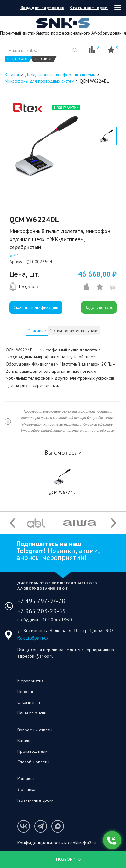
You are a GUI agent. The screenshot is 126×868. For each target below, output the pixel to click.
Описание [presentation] (37, 331)
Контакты (26, 779)
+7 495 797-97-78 (41, 601)
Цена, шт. (25, 274)
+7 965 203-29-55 (42, 611)
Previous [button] (13, 523)
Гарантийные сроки (35, 800)
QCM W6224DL (63, 492)
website (75, 50)
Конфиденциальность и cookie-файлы (57, 843)
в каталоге (17, 59)
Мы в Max (58, 826)
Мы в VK (24, 826)
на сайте (43, 59)
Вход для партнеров (42, 8)
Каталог (25, 741)
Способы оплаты (33, 762)
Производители (32, 751)
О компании (29, 702)
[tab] (37, 331)
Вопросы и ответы (35, 730)
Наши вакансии (32, 713)
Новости (25, 692)
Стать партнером (89, 8)
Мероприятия (30, 681)
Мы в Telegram (41, 826)
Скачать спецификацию (36, 307)
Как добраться (33, 638)
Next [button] (113, 523)
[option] (49, 147)
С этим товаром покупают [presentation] (74, 331)
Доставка (26, 789)
